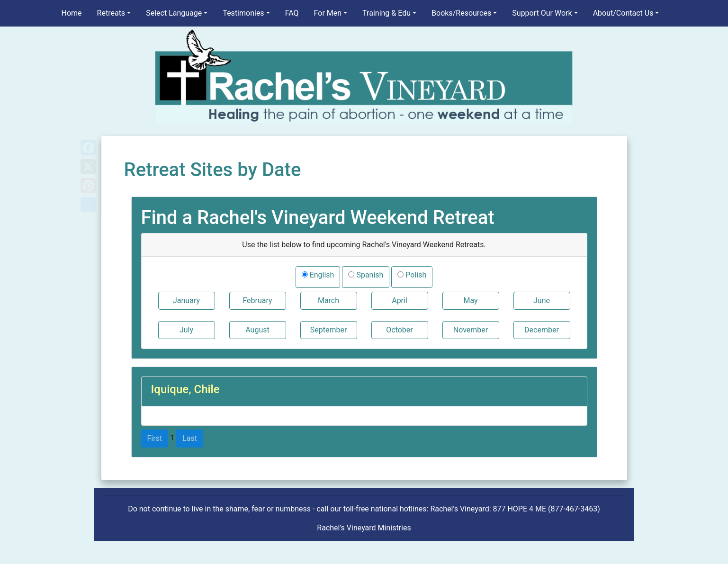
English (321, 275)
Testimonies (243, 13)
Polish (415, 275)
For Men (328, 13)
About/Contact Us (623, 13)
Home (72, 13)
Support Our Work (542, 13)
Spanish (369, 275)
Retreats (111, 13)
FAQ (292, 13)
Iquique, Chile (185, 389)
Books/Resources (461, 13)
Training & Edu (386, 13)
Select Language (174, 13)
